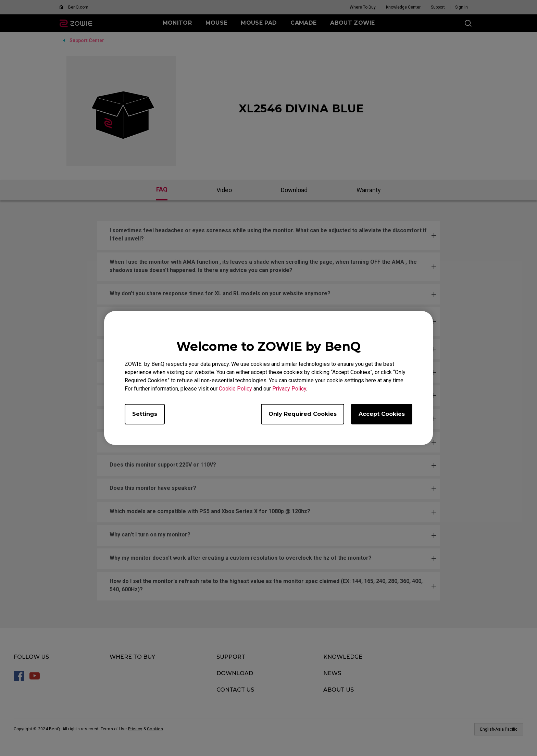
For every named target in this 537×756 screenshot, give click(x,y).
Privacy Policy (289, 389)
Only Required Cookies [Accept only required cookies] (303, 414)
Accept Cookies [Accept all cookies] (382, 414)
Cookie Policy (235, 389)
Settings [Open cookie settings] (145, 414)
